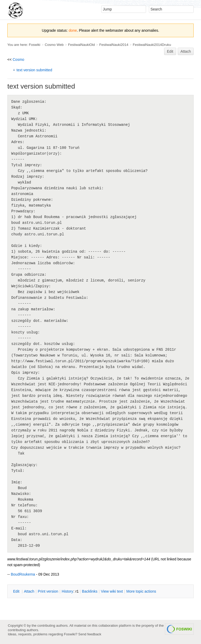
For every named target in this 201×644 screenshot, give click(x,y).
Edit (170, 51)
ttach (29, 591)
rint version (48, 591)
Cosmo (18, 59)
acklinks (90, 591)
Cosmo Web (54, 45)
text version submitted (34, 70)
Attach (186, 51)
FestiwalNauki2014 (114, 45)
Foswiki (35, 45)
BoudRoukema (23, 574)
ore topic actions (141, 591)
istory (68, 591)
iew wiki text (112, 591)
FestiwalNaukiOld (81, 45)
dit (17, 591)
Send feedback (90, 634)
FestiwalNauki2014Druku (152, 45)
